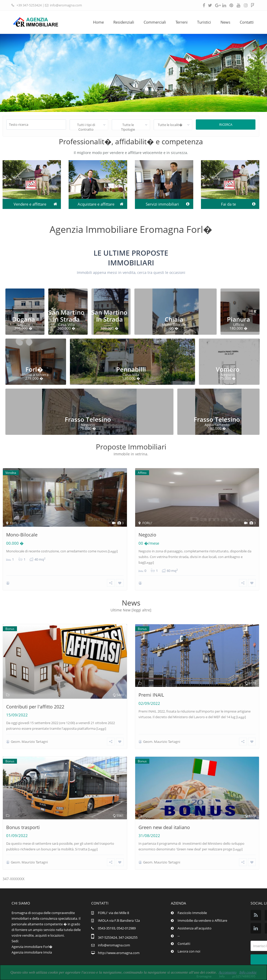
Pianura (238, 319)
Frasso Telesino (88, 419)
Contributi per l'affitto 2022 (35, 703)
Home (98, 22)
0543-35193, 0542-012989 (117, 918)
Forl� (34, 369)
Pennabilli (131, 369)
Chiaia (174, 319)
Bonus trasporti (23, 820)
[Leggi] (113, 551)
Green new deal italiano (164, 820)
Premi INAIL (151, 691)
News (225, 22)
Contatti (247, 22)
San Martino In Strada (66, 316)
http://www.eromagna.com (119, 942)
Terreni (182, 22)
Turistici (204, 22)
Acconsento (228, 972)
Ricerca (226, 124)
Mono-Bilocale (22, 535)
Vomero (228, 369)
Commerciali (155, 22)
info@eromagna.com (66, 5)
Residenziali (124, 22)
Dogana (24, 319)
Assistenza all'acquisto (195, 918)
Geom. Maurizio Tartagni (29, 738)
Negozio (147, 535)
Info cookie (248, 972)
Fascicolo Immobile (192, 902)
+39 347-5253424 (29, 5)
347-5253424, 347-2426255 (118, 927)
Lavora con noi (189, 941)
